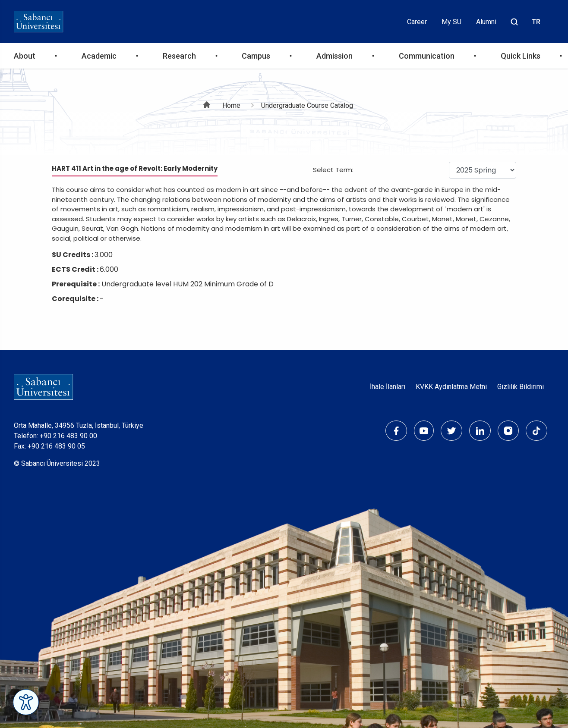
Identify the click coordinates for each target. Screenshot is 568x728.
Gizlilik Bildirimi (521, 387)
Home (231, 105)
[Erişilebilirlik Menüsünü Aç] (26, 702)
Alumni (486, 22)
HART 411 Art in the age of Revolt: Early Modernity (135, 168)
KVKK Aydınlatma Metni (451, 387)
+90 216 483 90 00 (68, 436)
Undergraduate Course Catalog (307, 105)
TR (536, 22)
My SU (451, 22)
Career (417, 22)
